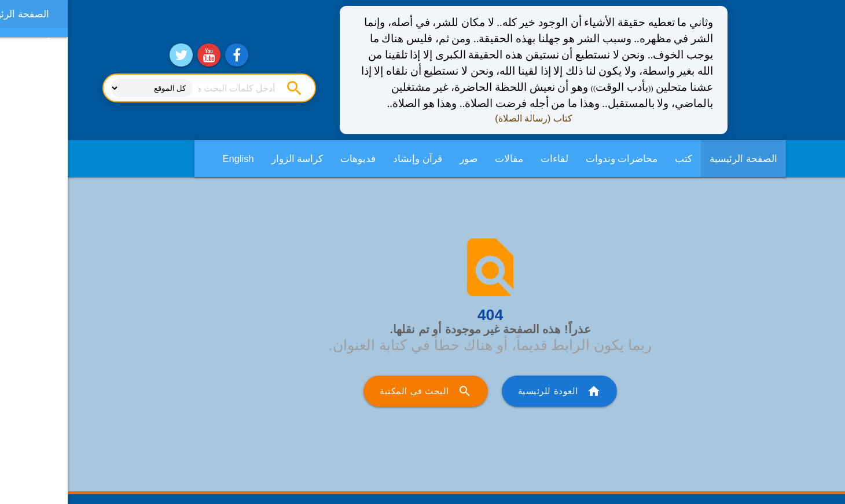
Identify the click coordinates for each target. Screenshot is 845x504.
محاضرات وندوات (554, 159)
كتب (616, 159)
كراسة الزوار (230, 159)
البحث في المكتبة (358, 391)
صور (401, 159)
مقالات (441, 159)
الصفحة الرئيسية (676, 159)
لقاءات (487, 159)
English (171, 159)
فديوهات (290, 159)
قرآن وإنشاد (350, 159)
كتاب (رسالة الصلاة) (466, 118)
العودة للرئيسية (492, 391)
